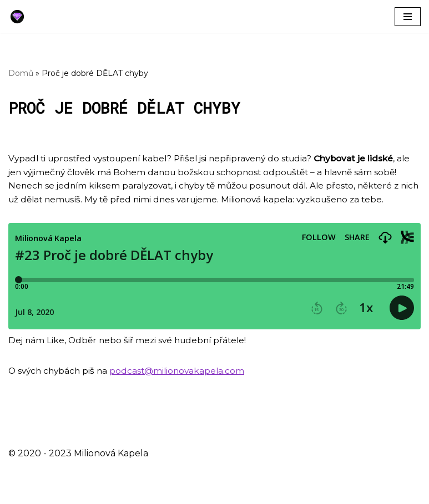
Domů (21, 73)
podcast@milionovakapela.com (183, 388)
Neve (20, 492)
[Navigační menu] (408, 17)
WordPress (98, 492)
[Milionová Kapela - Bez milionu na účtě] (20, 17)
